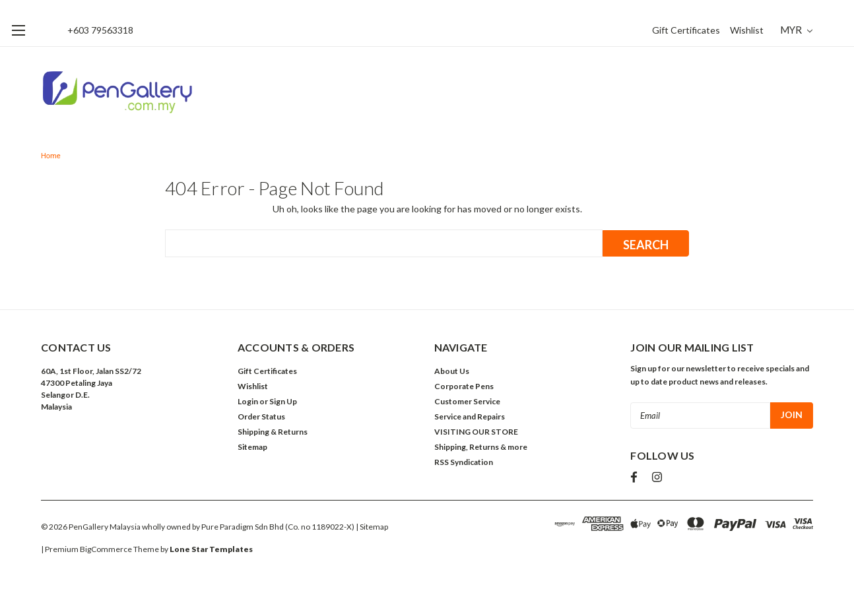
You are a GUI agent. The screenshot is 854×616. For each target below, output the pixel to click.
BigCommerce (106, 549)
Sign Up (283, 401)
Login (248, 401)
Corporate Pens (464, 386)
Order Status (261, 416)
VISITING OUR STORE (476, 432)
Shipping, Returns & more (481, 447)
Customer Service (467, 401)
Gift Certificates (686, 30)
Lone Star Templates (211, 549)
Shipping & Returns (273, 432)
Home (51, 156)
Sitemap (252, 447)
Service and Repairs (470, 416)
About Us (452, 371)
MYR (796, 30)
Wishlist (747, 30)
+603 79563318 (100, 30)
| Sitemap (372, 527)
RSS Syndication (464, 462)
